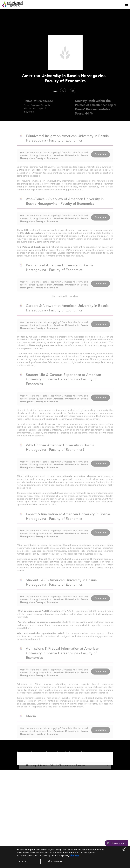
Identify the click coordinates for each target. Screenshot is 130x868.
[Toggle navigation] (127, 4)
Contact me (101, 159)
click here (74, 856)
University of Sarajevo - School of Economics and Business (55, 770)
